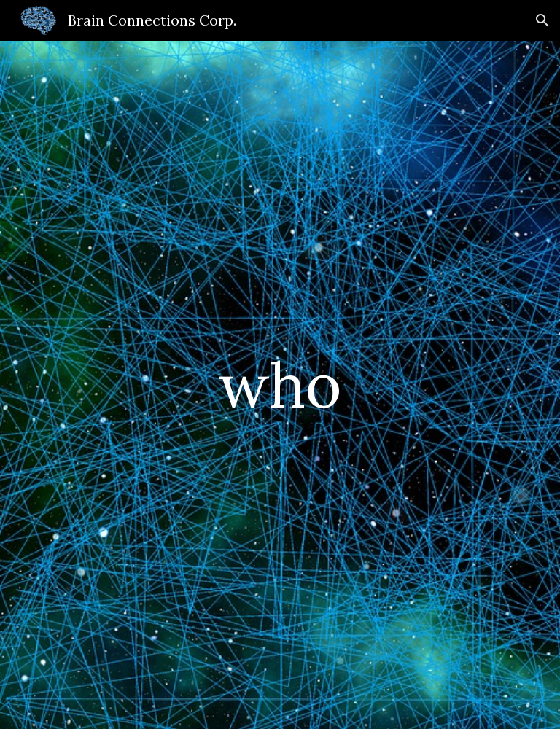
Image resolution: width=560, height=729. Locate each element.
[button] (542, 20)
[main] (280, 385)
